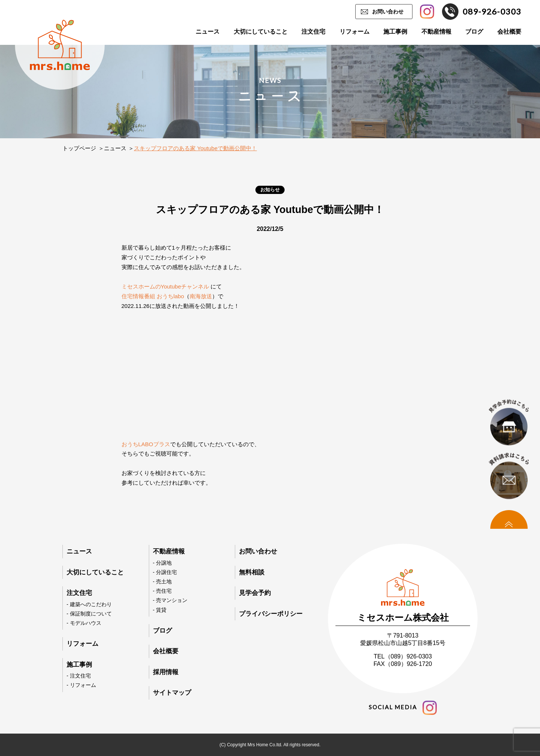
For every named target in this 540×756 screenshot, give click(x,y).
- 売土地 (162, 581)
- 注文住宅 (79, 676)
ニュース (208, 32)
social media (403, 708)
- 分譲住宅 (165, 572)
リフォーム (355, 32)
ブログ (474, 32)
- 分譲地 (162, 563)
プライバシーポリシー (271, 614)
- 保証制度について (89, 614)
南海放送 (201, 296)
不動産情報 (436, 32)
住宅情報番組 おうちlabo (153, 296)
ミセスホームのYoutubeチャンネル (165, 286)
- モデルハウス (84, 623)
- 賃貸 (160, 610)
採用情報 (166, 672)
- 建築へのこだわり (89, 604)
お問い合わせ (388, 12)
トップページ (79, 148)
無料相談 (252, 572)
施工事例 (395, 32)
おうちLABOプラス (146, 444)
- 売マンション (170, 600)
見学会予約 (255, 593)
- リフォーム (81, 685)
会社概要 (509, 32)
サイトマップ (172, 693)
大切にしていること (261, 32)
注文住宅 (313, 32)
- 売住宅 (162, 591)
